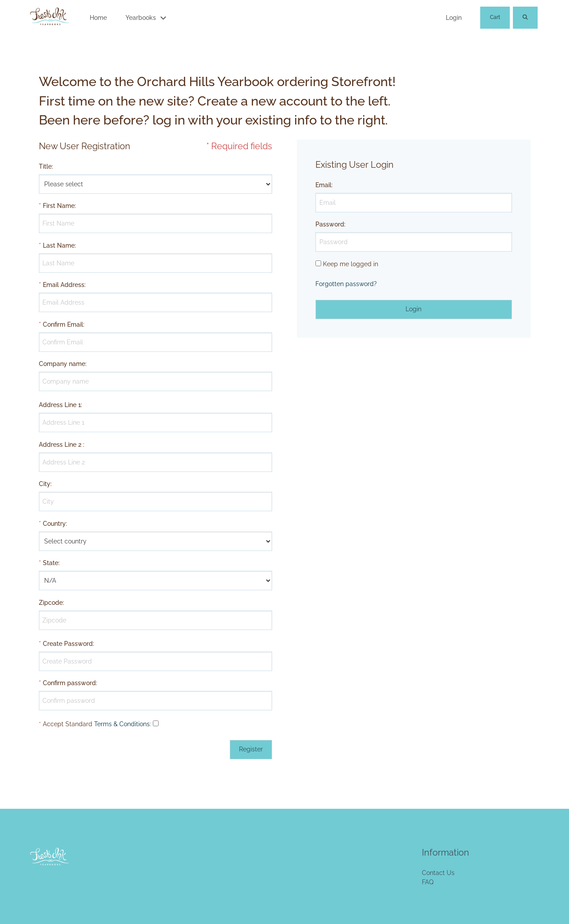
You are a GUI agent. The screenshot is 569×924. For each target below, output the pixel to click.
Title (45, 166)
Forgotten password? (346, 284)
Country (54, 524)
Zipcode (51, 603)
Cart (495, 17)
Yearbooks (141, 18)
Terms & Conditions (122, 724)
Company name (62, 364)
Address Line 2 (60, 445)
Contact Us (438, 873)
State (51, 563)
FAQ (428, 882)
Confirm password (69, 683)
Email (323, 185)
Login (454, 18)
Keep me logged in (351, 264)
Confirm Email (63, 324)
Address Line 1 (60, 405)
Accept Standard (68, 724)
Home (98, 18)
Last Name (59, 245)
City (45, 484)
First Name (59, 206)
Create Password (68, 644)
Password (330, 224)
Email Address (64, 285)
